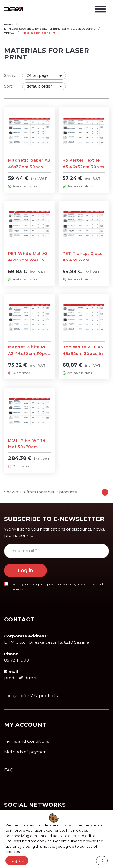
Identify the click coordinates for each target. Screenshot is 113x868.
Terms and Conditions (27, 741)
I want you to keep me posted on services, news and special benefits (57, 587)
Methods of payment (26, 752)
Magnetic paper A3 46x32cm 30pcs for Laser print (29, 167)
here (75, 836)
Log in (25, 570)
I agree (17, 860)
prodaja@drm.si (20, 678)
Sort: (9, 86)
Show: (10, 75)
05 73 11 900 (17, 660)
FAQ (9, 770)
